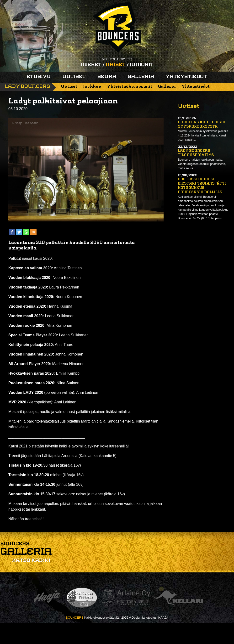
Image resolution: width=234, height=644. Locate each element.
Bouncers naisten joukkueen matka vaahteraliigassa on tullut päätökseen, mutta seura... (202, 164)
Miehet (91, 65)
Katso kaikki (31, 561)
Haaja (47, 598)
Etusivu (39, 77)
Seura (107, 77)
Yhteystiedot (186, 77)
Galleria (141, 77)
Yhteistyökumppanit (130, 87)
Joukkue (92, 87)
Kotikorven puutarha (82, 598)
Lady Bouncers (27, 87)
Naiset (116, 65)
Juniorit (142, 65)
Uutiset (74, 77)
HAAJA (163, 618)
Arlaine (126, 598)
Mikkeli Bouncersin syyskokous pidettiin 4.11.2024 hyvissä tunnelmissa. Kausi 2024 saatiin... (203, 136)
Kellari (178, 598)
